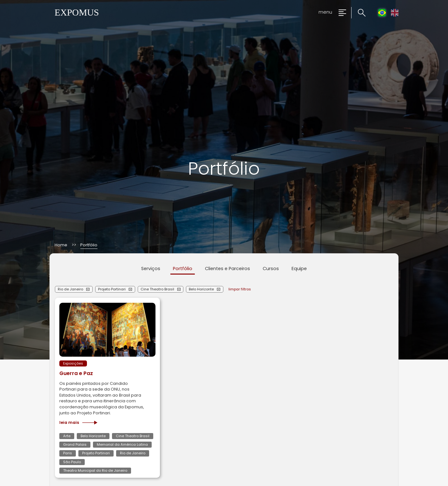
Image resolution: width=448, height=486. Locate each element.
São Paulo (72, 462)
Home (61, 245)
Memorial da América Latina (122, 444)
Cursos (271, 269)
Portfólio (183, 269)
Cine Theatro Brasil (157, 289)
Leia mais (78, 423)
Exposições (73, 363)
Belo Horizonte (201, 289)
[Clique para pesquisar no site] (358, 13)
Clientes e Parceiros (227, 269)
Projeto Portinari (112, 289)
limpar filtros (240, 289)
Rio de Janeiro (70, 289)
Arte (67, 436)
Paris (68, 453)
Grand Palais (75, 444)
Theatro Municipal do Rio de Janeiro (95, 470)
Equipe (299, 269)
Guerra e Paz (76, 373)
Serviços (151, 269)
